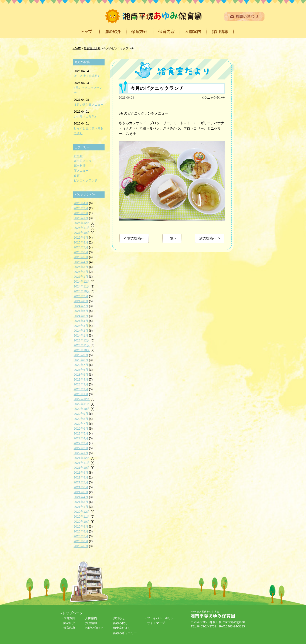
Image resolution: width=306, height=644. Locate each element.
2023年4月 (81, 379)
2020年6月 (81, 541)
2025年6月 (81, 252)
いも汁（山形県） (86, 116)
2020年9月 (81, 527)
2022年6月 (81, 429)
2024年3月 (81, 326)
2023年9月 (81, 355)
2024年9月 (81, 296)
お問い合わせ (94, 628)
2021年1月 (81, 507)
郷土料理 (80, 166)
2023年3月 (81, 384)
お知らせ (119, 618)
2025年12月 (82, 223)
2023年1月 (81, 394)
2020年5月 (81, 546)
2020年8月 (81, 531)
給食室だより (122, 628)
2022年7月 (81, 424)
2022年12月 (82, 399)
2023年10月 (82, 350)
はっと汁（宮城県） (87, 76)
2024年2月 (81, 331)
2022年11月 (82, 404)
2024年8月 (81, 301)
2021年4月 (81, 497)
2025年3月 (81, 267)
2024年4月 (81, 321)
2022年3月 (81, 443)
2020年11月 (82, 517)
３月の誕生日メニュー (89, 105)
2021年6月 (81, 487)
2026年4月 (81, 203)
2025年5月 (81, 257)
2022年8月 (81, 419)
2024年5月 (81, 316)
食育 (77, 176)
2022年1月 (81, 453)
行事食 (78, 156)
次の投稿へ (208, 238)
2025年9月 (81, 238)
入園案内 (91, 618)
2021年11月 (82, 463)
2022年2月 (81, 448)
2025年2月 (81, 272)
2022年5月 (81, 433)
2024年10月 (82, 291)
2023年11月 (82, 345)
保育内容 (69, 628)
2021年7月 (81, 482)
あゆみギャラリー (125, 633)
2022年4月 (81, 438)
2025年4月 (81, 262)
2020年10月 (82, 522)
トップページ (72, 613)
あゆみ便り (120, 623)
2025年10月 (82, 233)
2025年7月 (81, 247)
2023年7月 (81, 365)
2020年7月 (81, 536)
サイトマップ (156, 623)
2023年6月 (81, 370)
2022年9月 (81, 414)
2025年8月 (81, 242)
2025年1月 (81, 277)
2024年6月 (81, 311)
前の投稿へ (136, 238)
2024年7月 (81, 306)
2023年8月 (81, 360)
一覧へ (172, 238)
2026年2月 (81, 213)
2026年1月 (81, 218)
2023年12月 (82, 340)
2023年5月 (81, 375)
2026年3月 (81, 208)
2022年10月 (82, 409)
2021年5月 (81, 492)
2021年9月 (81, 473)
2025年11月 (82, 228)
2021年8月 (81, 477)
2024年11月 (82, 286)
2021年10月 (82, 468)
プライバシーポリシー (162, 618)
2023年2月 (81, 389)
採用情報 (91, 623)
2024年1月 (81, 335)
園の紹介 (69, 623)
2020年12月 (82, 512)
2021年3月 (81, 502)
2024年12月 (82, 282)
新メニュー (81, 171)
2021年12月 (82, 458)
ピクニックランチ (213, 98)
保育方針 (69, 618)
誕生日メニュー (84, 161)
